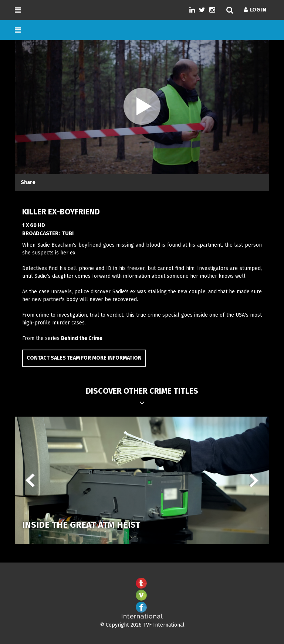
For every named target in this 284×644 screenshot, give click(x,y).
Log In (255, 10)
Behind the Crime (82, 338)
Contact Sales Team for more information (84, 358)
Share (28, 182)
